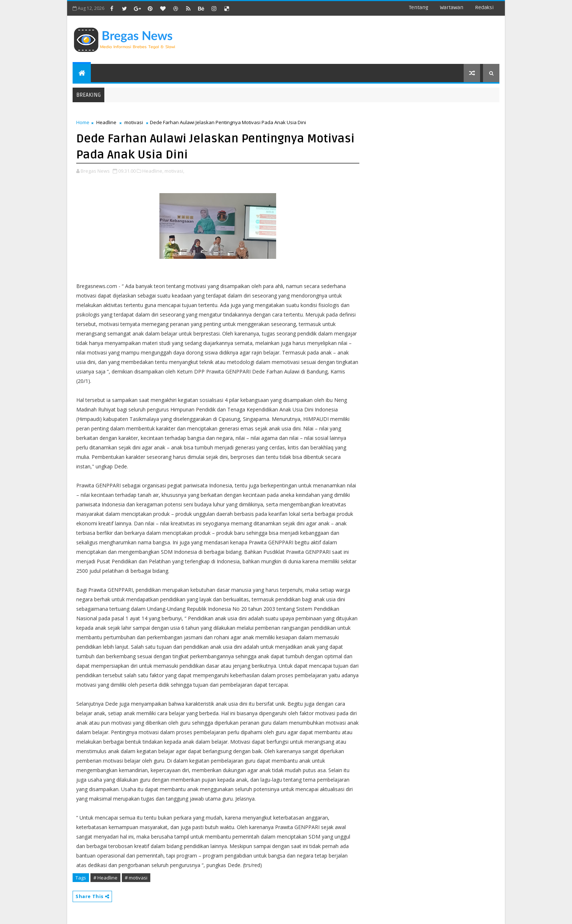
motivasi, (174, 171)
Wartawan (452, 7)
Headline (106, 122)
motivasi (134, 122)
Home (83, 122)
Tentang (419, 7)
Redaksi (484, 7)
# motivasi (136, 878)
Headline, (153, 171)
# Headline (105, 878)
